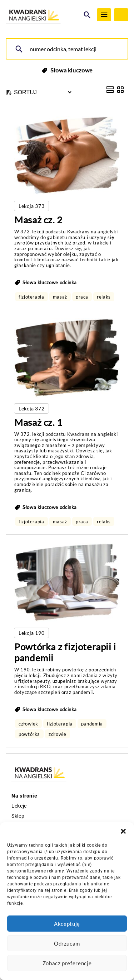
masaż (60, 297)
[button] (123, 831)
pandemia (92, 724)
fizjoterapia (31, 297)
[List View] (110, 90)
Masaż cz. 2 (38, 220)
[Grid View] (120, 90)
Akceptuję (67, 924)
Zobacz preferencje (67, 963)
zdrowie (57, 734)
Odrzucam (67, 943)
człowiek (28, 724)
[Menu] (104, 15)
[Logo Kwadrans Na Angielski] (43, 16)
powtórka (29, 734)
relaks (104, 297)
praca (82, 297)
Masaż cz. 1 (38, 422)
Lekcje (19, 806)
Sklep (18, 816)
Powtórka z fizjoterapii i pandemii (65, 652)
